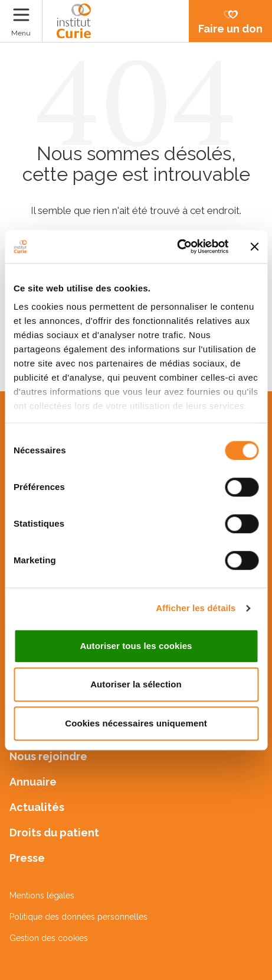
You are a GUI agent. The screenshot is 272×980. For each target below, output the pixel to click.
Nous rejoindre (48, 756)
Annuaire (33, 782)
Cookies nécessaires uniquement (136, 723)
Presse (27, 858)
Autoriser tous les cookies (136, 646)
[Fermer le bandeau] (254, 246)
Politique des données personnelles (78, 917)
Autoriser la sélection (136, 684)
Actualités (37, 807)
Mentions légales (42, 895)
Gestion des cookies (49, 938)
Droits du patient (54, 833)
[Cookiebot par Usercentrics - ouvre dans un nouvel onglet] (177, 246)
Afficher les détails (196, 608)
